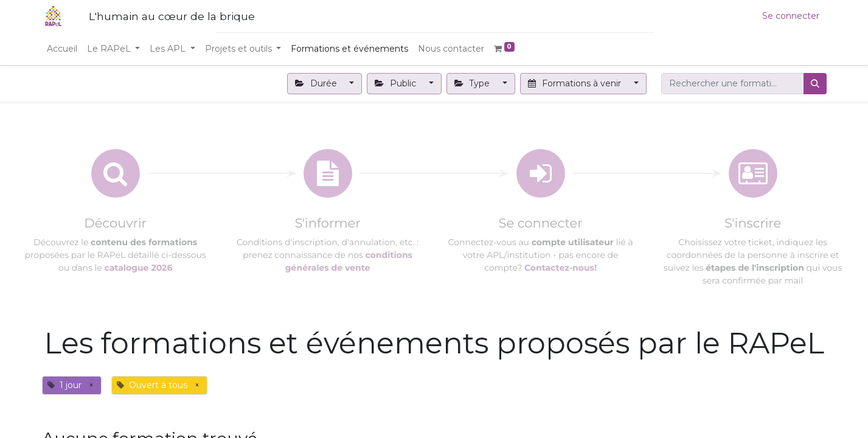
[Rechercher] (815, 84)
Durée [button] (317, 83)
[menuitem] (62, 49)
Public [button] (397, 83)
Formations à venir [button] (576, 83)
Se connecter (791, 16)
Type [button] (474, 83)
